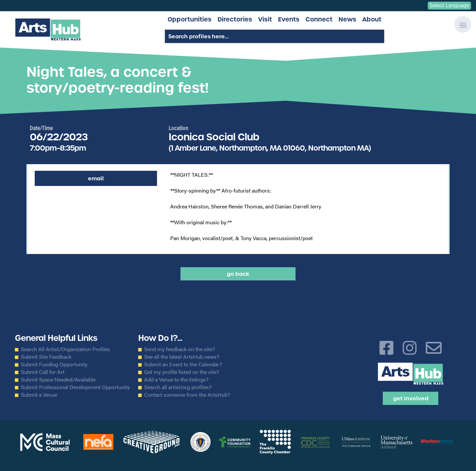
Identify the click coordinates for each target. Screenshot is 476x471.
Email (96, 178)
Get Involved (411, 398)
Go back (238, 274)
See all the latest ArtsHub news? (182, 357)
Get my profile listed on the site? (182, 372)
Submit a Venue (39, 395)
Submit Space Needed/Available (58, 380)
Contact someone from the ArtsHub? (187, 395)
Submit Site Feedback (46, 357)
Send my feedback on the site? (179, 349)
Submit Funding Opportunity (54, 364)
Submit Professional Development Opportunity (75, 387)
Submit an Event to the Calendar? (183, 364)
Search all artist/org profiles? (178, 387)
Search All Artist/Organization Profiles (65, 349)
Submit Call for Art (43, 372)
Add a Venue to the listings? (176, 380)
